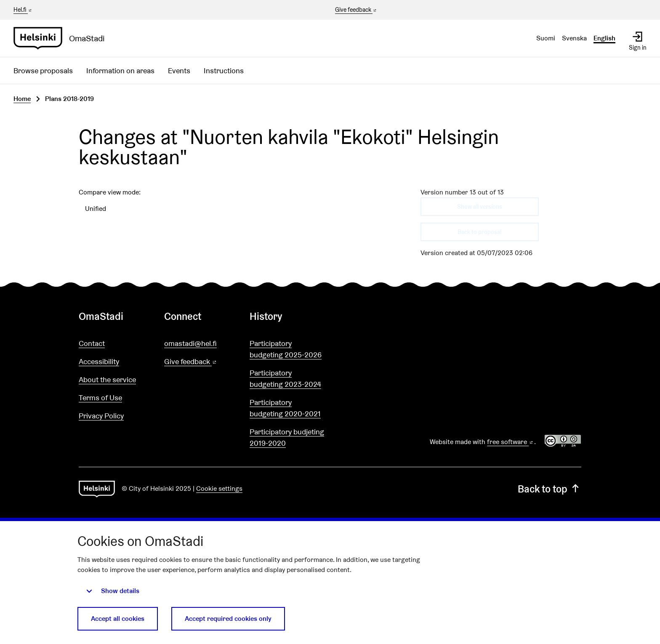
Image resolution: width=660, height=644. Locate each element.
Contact (92, 343)
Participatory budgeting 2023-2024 (285, 378)
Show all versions (480, 207)
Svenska (574, 38)
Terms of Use (100, 398)
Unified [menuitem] (96, 209)
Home (22, 99)
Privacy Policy (101, 416)
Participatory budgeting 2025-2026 (286, 349)
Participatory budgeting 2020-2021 (285, 408)
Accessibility (99, 361)
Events (179, 71)
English (604, 38)
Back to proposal (479, 232)
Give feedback (356, 10)
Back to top (550, 489)
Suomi (546, 38)
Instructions (224, 71)
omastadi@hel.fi (190, 343)
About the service (107, 379)
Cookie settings (219, 488)
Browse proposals (43, 71)
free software (511, 442)
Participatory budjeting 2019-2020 (287, 437)
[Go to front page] (63, 38)
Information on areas (120, 71)
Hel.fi (23, 10)
